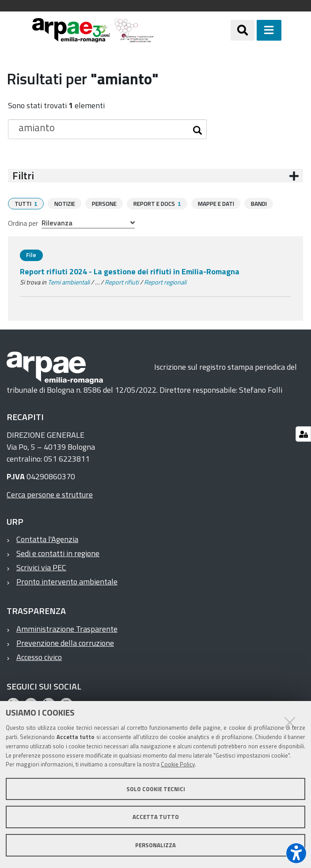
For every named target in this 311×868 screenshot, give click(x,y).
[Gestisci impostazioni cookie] (303, 434)
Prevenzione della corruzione (65, 642)
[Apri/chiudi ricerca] (243, 30)
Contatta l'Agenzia (47, 539)
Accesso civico (39, 657)
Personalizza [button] (155, 845)
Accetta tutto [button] (156, 817)
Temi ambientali (69, 282)
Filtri (23, 176)
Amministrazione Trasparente (67, 628)
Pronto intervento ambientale (67, 581)
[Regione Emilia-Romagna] (192, 30)
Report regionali (165, 282)
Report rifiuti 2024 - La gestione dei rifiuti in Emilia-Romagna (130, 271)
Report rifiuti (122, 282)
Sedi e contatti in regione (58, 553)
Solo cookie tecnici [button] (156, 789)
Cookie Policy (178, 764)
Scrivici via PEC (41, 567)
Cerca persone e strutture (50, 494)
